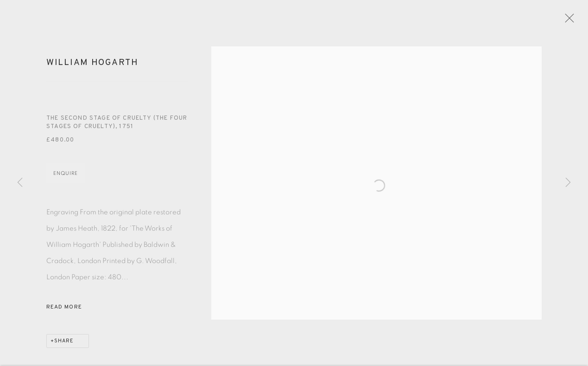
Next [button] (568, 183)
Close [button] (574, 21)
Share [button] (64, 345)
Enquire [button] (66, 177)
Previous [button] (20, 183)
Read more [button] (64, 311)
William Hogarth (92, 67)
